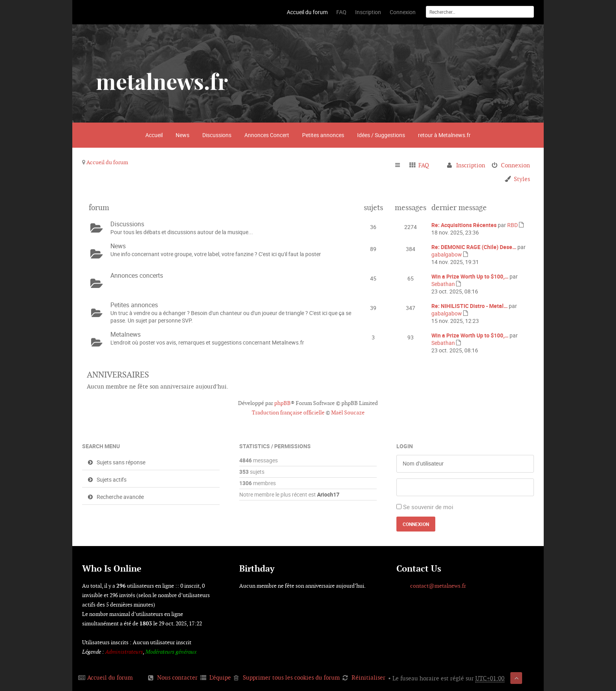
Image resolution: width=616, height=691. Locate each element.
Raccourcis (401, 165)
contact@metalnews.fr (438, 586)
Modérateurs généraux (171, 652)
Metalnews (126, 334)
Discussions (217, 135)
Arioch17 (328, 494)
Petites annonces (323, 135)
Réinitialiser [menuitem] (368, 677)
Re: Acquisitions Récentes (464, 225)
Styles (522, 179)
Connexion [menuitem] (515, 165)
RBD (512, 225)
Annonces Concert (267, 135)
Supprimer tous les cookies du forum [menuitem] (291, 677)
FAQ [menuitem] (424, 165)
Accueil (154, 135)
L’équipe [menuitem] (220, 677)
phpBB (282, 403)
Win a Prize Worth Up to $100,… (470, 276)
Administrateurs (124, 652)
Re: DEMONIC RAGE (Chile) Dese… (474, 247)
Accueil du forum (107, 162)
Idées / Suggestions (381, 135)
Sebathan (443, 284)
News (182, 135)
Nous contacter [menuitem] (177, 677)
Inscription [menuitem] (471, 165)
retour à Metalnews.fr (444, 135)
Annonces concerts (137, 275)
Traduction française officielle (288, 412)
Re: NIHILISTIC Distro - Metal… (469, 306)
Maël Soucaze (348, 412)
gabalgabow (447, 254)
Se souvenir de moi (428, 507)
